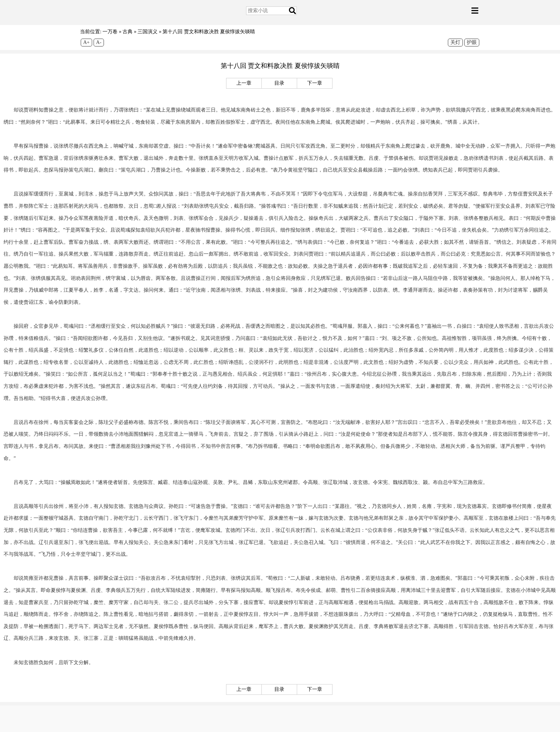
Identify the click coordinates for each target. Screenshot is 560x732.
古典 (127, 32)
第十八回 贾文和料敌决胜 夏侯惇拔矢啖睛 (209, 32)
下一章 (315, 83)
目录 (279, 83)
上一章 (244, 83)
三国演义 (147, 32)
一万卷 (110, 32)
